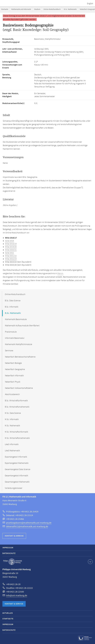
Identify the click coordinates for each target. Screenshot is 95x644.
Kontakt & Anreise (14, 536)
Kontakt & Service (14, 604)
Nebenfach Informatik (14, 376)
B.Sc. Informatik (12, 307)
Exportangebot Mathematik (17, 463)
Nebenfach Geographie (15, 369)
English (90, 4)
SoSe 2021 (10, 253)
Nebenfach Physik (13, 382)
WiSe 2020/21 (11, 250)
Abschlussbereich (12, 394)
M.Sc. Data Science (13, 413)
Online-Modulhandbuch (52, 9)
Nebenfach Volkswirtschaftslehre (19, 388)
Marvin (60, 274)
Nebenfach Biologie (13, 363)
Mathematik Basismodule (16, 319)
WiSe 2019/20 (11, 247)
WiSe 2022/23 (11, 259)
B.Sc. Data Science (13, 301)
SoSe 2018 (10, 241)
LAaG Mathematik (12, 451)
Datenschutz (9, 553)
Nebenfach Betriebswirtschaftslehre (20, 357)
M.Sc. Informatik (12, 419)
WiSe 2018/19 (11, 244)
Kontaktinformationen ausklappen (90, 562)
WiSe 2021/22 (11, 256)
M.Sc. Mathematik (12, 426)
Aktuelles (8, 613)
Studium (37, 9)
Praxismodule (11, 332)
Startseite (5, 9)
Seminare (9, 351)
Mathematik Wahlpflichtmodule (19, 344)
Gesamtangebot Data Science (18, 469)
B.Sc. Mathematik (70, 9)
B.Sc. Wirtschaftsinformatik (16, 401)
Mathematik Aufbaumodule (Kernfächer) (22, 326)
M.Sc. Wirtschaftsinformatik (16, 432)
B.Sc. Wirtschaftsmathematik (17, 407)
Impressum (8, 548)
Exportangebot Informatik (16, 457)
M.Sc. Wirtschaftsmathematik (17, 438)
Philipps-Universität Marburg (13, 562)
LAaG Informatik (12, 444)
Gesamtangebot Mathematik (17, 482)
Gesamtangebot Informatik (16, 476)
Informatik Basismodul (15, 338)
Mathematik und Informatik (21, 9)
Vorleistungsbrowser (14, 488)
